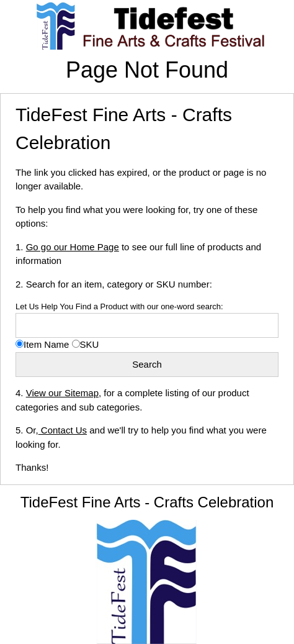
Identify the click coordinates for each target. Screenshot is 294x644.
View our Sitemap (62, 393)
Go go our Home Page (73, 247)
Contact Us (63, 430)
